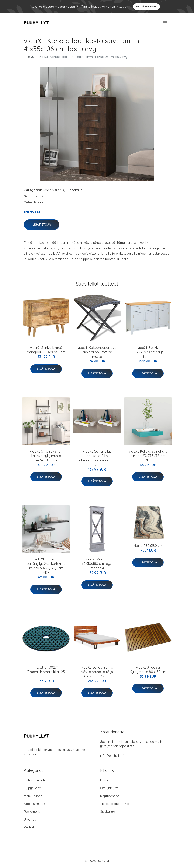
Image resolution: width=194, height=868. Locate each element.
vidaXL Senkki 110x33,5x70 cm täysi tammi (148, 352)
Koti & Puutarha (35, 780)
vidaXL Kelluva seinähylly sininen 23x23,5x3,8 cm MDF (148, 456)
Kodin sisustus (53, 190)
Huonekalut (74, 190)
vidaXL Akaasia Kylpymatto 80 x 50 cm (148, 669)
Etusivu (29, 57)
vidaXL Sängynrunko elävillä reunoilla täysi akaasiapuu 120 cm (97, 672)
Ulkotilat (30, 819)
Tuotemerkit (33, 812)
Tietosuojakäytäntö (115, 804)
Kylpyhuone (32, 788)
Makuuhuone (33, 796)
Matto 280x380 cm (148, 546)
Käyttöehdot (110, 796)
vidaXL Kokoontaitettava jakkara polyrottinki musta (97, 352)
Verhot (29, 827)
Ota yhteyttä (109, 788)
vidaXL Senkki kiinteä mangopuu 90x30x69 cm (46, 350)
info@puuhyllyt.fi (112, 756)
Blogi (104, 780)
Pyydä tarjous (146, 6)
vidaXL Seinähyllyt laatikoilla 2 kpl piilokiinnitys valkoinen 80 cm (97, 458)
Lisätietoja (42, 224)
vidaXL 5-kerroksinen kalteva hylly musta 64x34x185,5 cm (46, 456)
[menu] (165, 23)
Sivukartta (108, 812)
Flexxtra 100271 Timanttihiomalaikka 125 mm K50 (46, 672)
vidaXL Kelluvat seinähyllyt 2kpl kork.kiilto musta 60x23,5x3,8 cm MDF (46, 566)
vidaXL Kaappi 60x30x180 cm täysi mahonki (97, 564)
